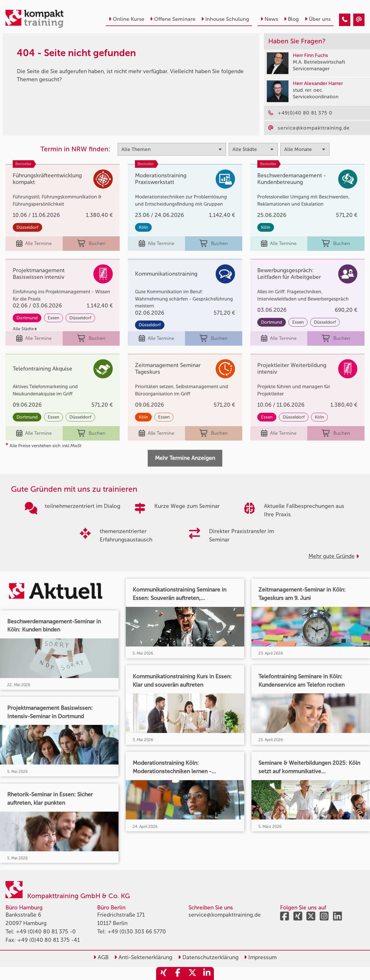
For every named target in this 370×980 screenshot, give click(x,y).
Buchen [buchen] (91, 244)
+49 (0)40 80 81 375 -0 (46, 932)
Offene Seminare (173, 19)
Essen (53, 318)
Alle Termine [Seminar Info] (34, 244)
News (269, 19)
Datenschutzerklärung (208, 957)
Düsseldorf (27, 227)
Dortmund (27, 318)
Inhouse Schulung (225, 19)
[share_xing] (163, 973)
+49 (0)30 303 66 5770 (137, 932)
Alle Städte (25, 329)
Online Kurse (126, 19)
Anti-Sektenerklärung (143, 957)
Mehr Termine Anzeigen (185, 458)
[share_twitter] (192, 973)
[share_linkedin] (207, 973)
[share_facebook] (178, 973)
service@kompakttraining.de (225, 915)
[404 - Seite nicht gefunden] (345, 20)
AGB (101, 957)
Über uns (318, 19)
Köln (143, 227)
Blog (291, 19)
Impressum (260, 957)
